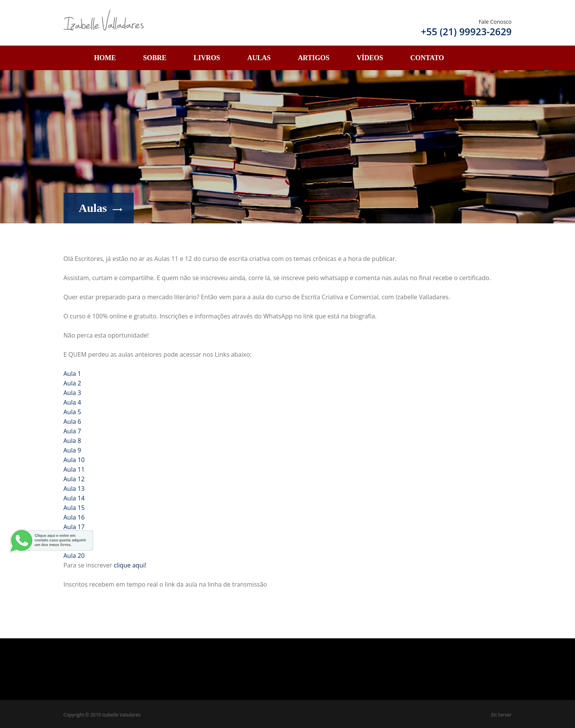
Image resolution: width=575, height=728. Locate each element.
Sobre (155, 58)
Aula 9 (72, 450)
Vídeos (370, 58)
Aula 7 (72, 431)
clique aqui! (130, 565)
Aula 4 (72, 402)
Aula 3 (72, 393)
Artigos (314, 58)
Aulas (259, 58)
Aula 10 (74, 460)
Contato (427, 58)
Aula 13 (74, 489)
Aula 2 (72, 383)
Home (105, 58)
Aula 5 (72, 412)
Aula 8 (72, 441)
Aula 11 (74, 469)
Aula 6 (72, 421)
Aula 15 (74, 508)
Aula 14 (74, 498)
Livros (207, 58)
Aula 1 (72, 374)
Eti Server (502, 715)
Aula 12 (74, 479)
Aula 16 (74, 517)
